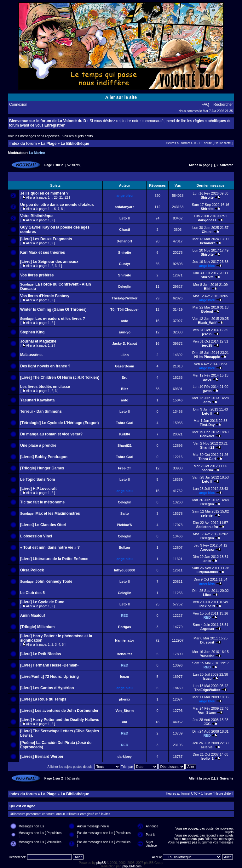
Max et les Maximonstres (58, 513)
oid (125, 722)
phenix (125, 699)
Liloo (124, 355)
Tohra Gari (125, 423)
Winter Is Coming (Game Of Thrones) (53, 309)
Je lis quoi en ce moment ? (44, 193)
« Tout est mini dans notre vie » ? (50, 547)
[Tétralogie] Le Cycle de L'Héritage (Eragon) (60, 423)
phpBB (101, 863)
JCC (207, 724)
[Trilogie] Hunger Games (42, 468)
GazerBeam (125, 366)
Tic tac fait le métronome (42, 502)
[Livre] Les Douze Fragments (46, 239)
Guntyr (124, 264)
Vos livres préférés (37, 275)
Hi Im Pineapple (207, 357)
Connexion (18, 105)
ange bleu (125, 196)
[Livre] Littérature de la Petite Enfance (54, 559)
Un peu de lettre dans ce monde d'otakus (57, 205)
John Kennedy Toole (54, 582)
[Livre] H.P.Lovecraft (38, 489)
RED (125, 616)
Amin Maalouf (33, 616)
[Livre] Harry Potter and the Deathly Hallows (60, 720)
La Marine (37, 153)
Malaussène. (31, 355)
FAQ (205, 105)
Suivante (227, 165)
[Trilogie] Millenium (37, 627)
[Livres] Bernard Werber (42, 757)
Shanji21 (125, 445)
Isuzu (124, 677)
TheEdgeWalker (124, 298)
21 (61, 198)
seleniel (207, 515)
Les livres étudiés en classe (45, 387)
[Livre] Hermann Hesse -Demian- (49, 665)
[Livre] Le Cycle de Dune (42, 602)
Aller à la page (199, 165)
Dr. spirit (207, 642)
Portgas (125, 627)
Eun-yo (125, 332)
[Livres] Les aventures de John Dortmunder (59, 711)
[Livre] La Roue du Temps (43, 699)
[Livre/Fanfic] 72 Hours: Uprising (49, 677)
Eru (124, 377)
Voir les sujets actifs (78, 136)
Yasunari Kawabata (37, 400)
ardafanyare (124, 207)
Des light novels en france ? (45, 366)
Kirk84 (124, 434)
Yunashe (207, 656)
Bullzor (125, 547)
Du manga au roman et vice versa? (51, 434)
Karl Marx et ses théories (43, 252)
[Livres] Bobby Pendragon (44, 457)
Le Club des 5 (32, 593)
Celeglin (125, 286)
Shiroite (207, 197)
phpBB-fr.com (132, 866)
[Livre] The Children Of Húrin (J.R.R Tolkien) (60, 377)
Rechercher (223, 105)
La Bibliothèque (75, 144)
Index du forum (23, 144)
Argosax (207, 549)
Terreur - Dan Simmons (41, 411)
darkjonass (207, 220)
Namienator (125, 640)
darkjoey (125, 757)
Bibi (207, 289)
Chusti (124, 230)
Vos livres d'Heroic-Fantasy (45, 296)
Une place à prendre (38, 445)
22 (66, 198)
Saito (125, 513)
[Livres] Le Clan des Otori (43, 525)
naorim (207, 470)
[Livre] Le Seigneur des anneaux (49, 262)
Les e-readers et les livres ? (60, 319)
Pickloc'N (125, 525)
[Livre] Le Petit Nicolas (40, 654)
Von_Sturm (124, 711)
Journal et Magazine (38, 341)
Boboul (207, 311)
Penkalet (207, 436)
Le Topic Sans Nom (37, 479)
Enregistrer (55, 125)
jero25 (207, 334)
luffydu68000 (125, 570)
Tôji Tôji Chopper (124, 309)
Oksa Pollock (32, 570)
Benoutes (124, 654)
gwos (207, 379)
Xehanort (124, 241)
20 (56, 198)
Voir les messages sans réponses (34, 136)
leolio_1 (207, 758)
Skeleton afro (207, 527)
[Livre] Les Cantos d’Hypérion (47, 688)
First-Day (207, 425)
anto (125, 321)
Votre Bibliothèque (37, 216)
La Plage (49, 144)
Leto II (124, 218)
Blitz (125, 389)
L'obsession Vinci (36, 536)
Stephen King (32, 332)
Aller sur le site (121, 97)
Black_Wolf (207, 323)
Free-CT (125, 468)
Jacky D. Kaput (125, 343)
